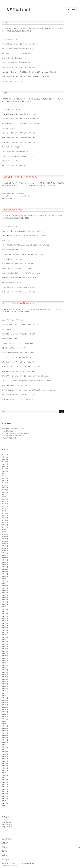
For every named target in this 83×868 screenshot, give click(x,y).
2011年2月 (5, 796)
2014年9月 (5, 698)
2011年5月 (5, 789)
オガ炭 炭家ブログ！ (20, 29)
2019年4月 (5, 569)
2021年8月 (5, 513)
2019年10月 (5, 555)
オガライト (27, 185)
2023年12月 (5, 485)
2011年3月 (5, 794)
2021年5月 (5, 520)
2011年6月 (5, 787)
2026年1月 (5, 455)
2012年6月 (5, 759)
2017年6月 (5, 621)
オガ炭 (31, 29)
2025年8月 (5, 459)
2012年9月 (5, 752)
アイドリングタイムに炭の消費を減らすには (19, 303)
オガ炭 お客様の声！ (20, 183)
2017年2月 (5, 630)
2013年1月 (5, 742)
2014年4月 (5, 710)
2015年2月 (5, 686)
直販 (7, 185)
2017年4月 (5, 625)
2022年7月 (5, 502)
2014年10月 (5, 696)
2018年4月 (5, 597)
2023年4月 (5, 492)
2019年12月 (5, 553)
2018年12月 (5, 579)
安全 (38, 29)
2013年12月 (5, 719)
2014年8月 (5, 700)
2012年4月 (5, 763)
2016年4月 (5, 653)
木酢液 (42, 29)
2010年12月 (5, 801)
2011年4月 (5, 791)
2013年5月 (5, 735)
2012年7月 (5, 756)
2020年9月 (5, 534)
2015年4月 (5, 682)
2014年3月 (5, 712)
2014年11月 (5, 693)
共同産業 (28, 31)
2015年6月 (5, 677)
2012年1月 (5, 770)
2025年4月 (5, 466)
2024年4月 (5, 483)
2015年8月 (5, 672)
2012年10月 (5, 749)
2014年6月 (5, 705)
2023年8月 (5, 487)
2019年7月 (5, 562)
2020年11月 (5, 532)
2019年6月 (5, 565)
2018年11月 (5, 581)
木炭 (50, 29)
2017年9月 (5, 614)
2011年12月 (5, 773)
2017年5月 (5, 623)
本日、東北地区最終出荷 (9, 438)
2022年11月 (5, 497)
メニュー (71, 10)
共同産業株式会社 (18, 10)
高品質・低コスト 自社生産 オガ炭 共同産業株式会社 (18, 863)
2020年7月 (5, 539)
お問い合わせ (6, 859)
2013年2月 (5, 740)
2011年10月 (5, 777)
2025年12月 (5, 457)
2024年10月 (5, 476)
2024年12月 (5, 474)
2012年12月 (5, 745)
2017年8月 (5, 616)
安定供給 (49, 183)
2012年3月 (5, 766)
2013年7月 (5, 731)
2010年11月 (5, 803)
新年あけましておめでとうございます (13, 429)
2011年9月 (5, 780)
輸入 (47, 29)
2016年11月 (5, 637)
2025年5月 (5, 464)
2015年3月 (5, 684)
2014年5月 (5, 707)
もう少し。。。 (10, 23)
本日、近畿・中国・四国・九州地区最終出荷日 (15, 433)
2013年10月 (5, 724)
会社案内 (4, 855)
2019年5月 (5, 567)
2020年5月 (5, 544)
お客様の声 (5, 843)
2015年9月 (5, 670)
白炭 (13, 31)
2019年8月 (5, 560)
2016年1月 (5, 661)
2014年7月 (5, 703)
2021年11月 (5, 511)
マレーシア (56, 29)
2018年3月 (5, 600)
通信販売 (4, 851)
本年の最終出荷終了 (7, 431)
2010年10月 (5, 806)
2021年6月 (5, 518)
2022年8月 (5, 499)
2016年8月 (5, 644)
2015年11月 (5, 665)
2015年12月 (5, 663)
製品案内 (4, 847)
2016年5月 (5, 651)
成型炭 (9, 31)
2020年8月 (5, 537)
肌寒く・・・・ (10, 93)
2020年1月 (5, 551)
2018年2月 (5, 602)
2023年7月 (5, 490)
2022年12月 (5, 495)
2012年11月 (5, 747)
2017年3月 (5, 628)
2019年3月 (5, 572)
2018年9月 (5, 586)
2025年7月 (5, 462)
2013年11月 (5, 721)
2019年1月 (5, 576)
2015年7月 (5, 675)
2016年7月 (5, 647)
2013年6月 (5, 733)
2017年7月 (5, 618)
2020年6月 (5, 541)
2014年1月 (5, 717)
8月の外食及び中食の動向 (13, 210)
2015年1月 (5, 689)
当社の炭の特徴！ (7, 839)
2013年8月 (5, 728)
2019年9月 (5, 558)
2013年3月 (5, 738)
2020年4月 (5, 546)
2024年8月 (5, 478)
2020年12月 (5, 530)
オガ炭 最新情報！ (7, 822)
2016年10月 (5, 640)
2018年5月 (5, 595)
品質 (20, 31)
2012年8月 (5, 754)
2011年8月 (5, 782)
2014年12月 (5, 691)
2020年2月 (5, 548)
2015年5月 (5, 679)
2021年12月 (5, 509)
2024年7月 (5, 480)
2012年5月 (5, 761)
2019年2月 (5, 574)
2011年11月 (5, 775)
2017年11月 (5, 609)
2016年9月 (5, 642)
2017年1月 (5, 632)
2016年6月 (5, 649)
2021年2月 (5, 525)
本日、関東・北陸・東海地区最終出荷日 (13, 436)
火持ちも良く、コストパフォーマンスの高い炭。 (21, 177)
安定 (23, 31)
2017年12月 (5, 607)
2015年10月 (5, 668)
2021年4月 (5, 523)
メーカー (36, 183)
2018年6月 (5, 593)
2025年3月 (5, 469)
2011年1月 (5, 798)
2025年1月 (5, 471)
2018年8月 (5, 588)
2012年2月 (5, 768)
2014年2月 (5, 714)
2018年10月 (5, 583)
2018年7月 (5, 590)
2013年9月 (5, 726)
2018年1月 (5, 604)
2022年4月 (5, 504)
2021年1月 (5, 527)
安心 (54, 183)
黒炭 (16, 31)
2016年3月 (5, 656)
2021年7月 (5, 516)
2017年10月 (5, 611)
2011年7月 (5, 785)
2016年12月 (5, 635)
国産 (35, 29)
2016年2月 (5, 658)
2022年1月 (5, 506)
